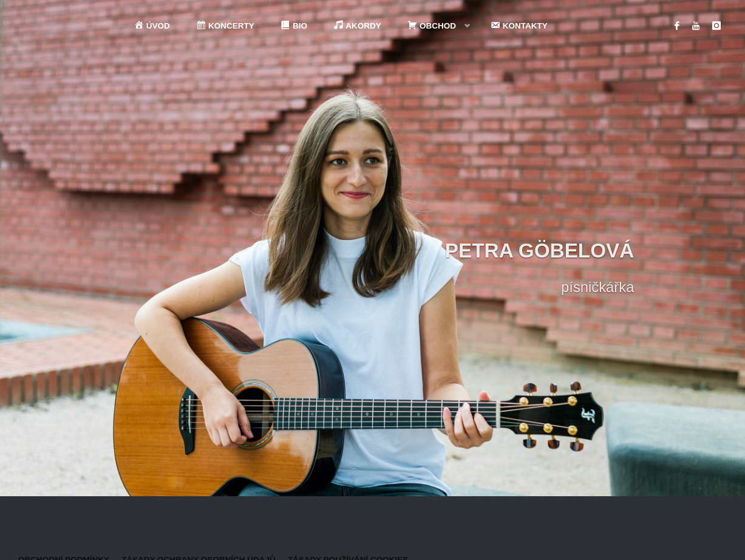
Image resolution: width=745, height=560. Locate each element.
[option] (372, 248)
